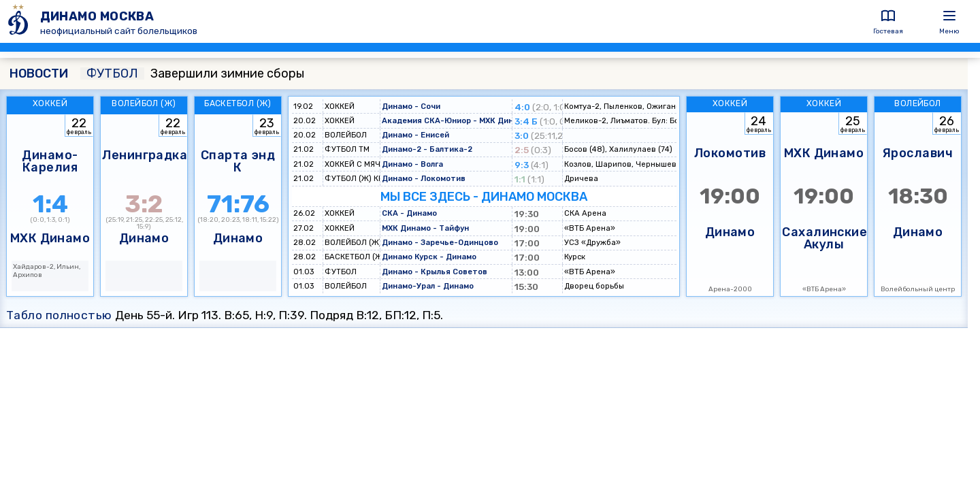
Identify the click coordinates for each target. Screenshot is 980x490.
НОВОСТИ (39, 73)
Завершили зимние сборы (192, 73)
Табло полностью (59, 315)
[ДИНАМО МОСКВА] (20, 21)
